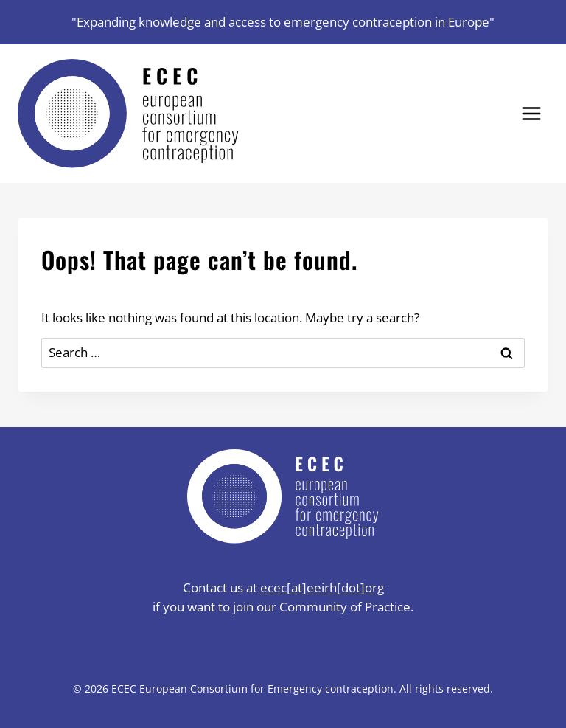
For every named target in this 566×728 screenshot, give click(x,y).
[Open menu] (531, 113)
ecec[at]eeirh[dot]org (322, 587)
